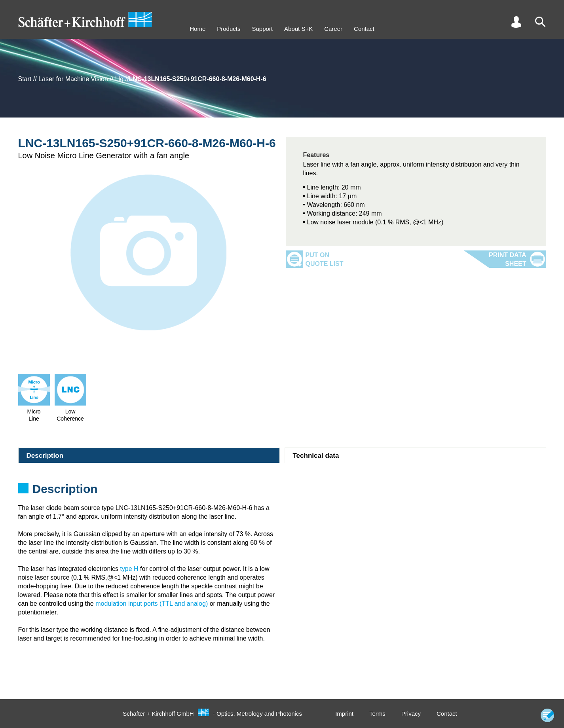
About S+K (298, 29)
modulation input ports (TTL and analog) (152, 604)
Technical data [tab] (316, 456)
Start (25, 79)
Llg (119, 79)
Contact (364, 29)
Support (262, 29)
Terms (377, 714)
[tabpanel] (282, 491)
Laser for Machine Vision (73, 79)
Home (197, 29)
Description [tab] (45, 456)
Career (333, 29)
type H (129, 569)
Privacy (411, 714)
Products (229, 29)
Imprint (344, 714)
